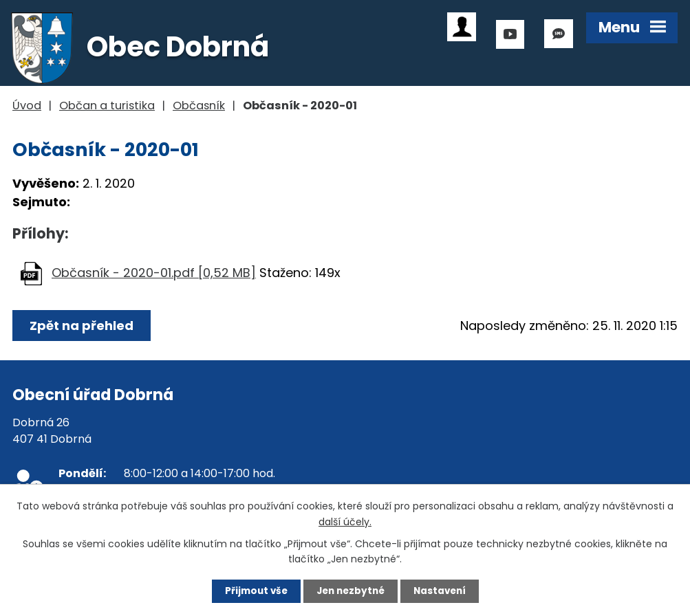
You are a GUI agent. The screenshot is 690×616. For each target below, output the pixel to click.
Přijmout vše (250, 591)
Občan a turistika (107, 106)
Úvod (27, 106)
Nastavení (446, 591)
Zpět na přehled (83, 326)
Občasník (199, 106)
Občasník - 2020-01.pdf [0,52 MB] (154, 273)
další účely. (345, 520)
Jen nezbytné (351, 591)
